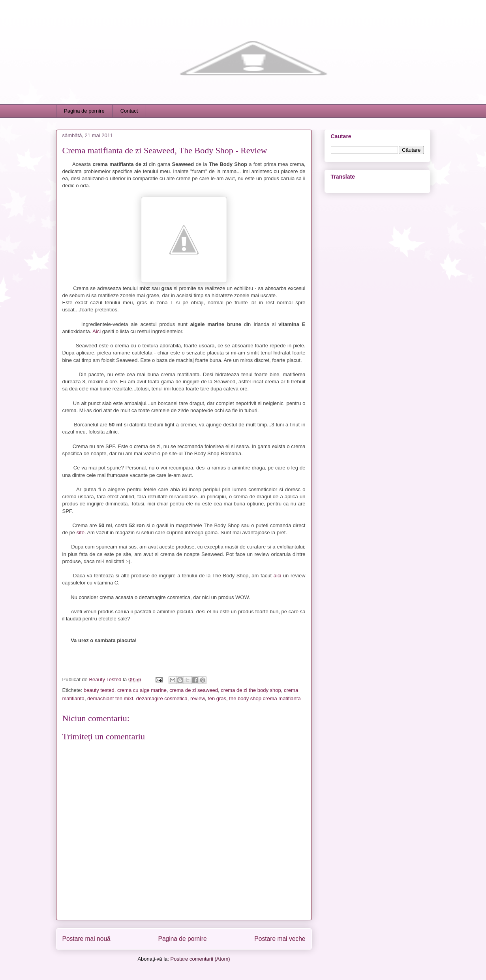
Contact (129, 111)
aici (278, 576)
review (198, 698)
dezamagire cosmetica (162, 698)
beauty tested (99, 690)
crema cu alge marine (142, 690)
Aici (97, 331)
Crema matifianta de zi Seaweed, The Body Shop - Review (165, 150)
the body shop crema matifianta (265, 698)
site (81, 532)
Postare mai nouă (86, 939)
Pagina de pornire (84, 111)
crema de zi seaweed (194, 690)
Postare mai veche (280, 939)
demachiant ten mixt (110, 698)
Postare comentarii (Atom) (200, 959)
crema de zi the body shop (251, 690)
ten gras (217, 698)
